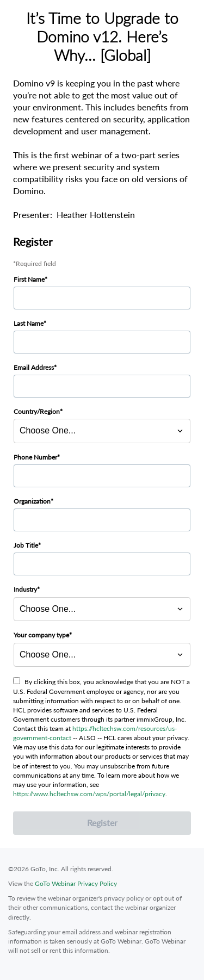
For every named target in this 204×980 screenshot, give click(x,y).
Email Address (34, 367)
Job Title (26, 545)
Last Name (29, 323)
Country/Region (37, 411)
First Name (29, 279)
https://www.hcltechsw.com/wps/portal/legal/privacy (89, 794)
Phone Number (35, 457)
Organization (32, 501)
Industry (25, 589)
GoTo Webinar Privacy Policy (76, 883)
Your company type (41, 635)
